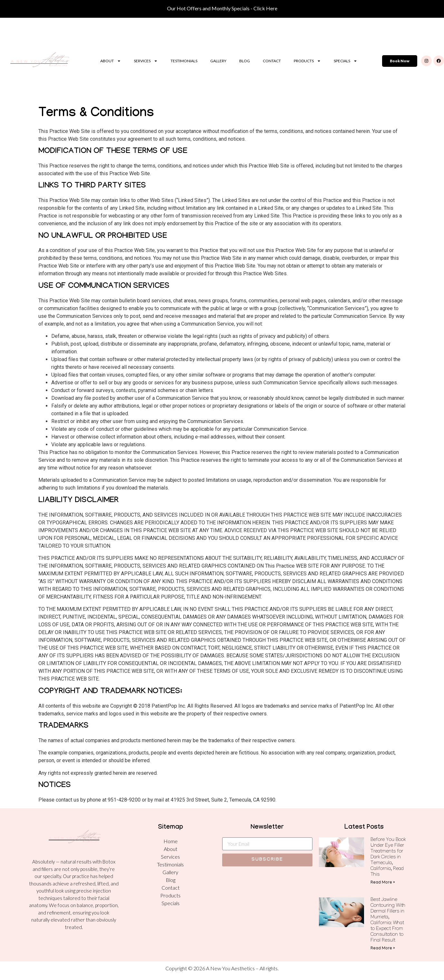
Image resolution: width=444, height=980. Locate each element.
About (111, 61)
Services (146, 61)
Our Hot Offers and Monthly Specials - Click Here (222, 8)
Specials (345, 61)
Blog (245, 61)
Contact (272, 61)
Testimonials (184, 61)
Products (307, 61)
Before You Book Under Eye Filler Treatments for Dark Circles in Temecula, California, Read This (388, 858)
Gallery (218, 61)
